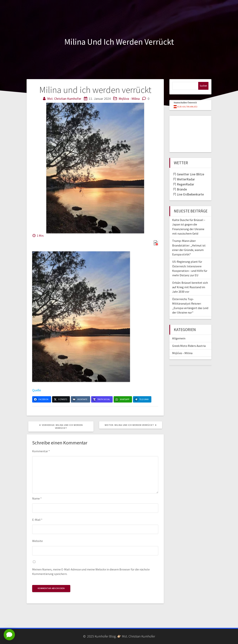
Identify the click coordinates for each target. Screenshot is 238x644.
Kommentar (41, 451)
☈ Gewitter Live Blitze (189, 174)
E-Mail (37, 520)
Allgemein (179, 338)
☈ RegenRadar (184, 184)
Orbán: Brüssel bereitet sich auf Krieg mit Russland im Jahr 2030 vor (190, 287)
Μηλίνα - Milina (129, 99)
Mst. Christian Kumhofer (64, 99)
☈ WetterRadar (184, 179)
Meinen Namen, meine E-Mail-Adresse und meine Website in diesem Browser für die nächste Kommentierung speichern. (91, 572)
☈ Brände (180, 189)
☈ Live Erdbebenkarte (188, 194)
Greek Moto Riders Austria (189, 346)
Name (37, 498)
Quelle (37, 390)
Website (37, 541)
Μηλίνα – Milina (182, 353)
